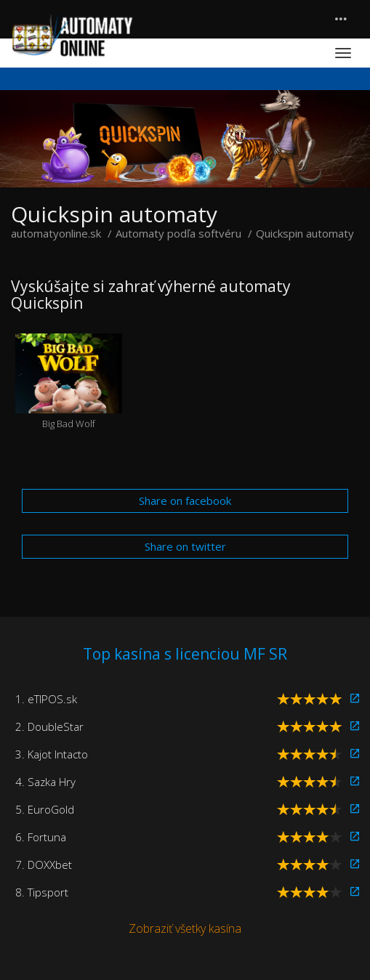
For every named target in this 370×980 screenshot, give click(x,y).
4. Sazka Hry (45, 782)
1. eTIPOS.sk (46, 699)
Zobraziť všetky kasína (185, 928)
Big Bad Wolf (69, 382)
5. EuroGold (45, 809)
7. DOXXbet (44, 864)
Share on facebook (185, 501)
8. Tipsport (42, 892)
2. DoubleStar (49, 726)
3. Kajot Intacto (52, 754)
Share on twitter (185, 546)
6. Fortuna (41, 837)
